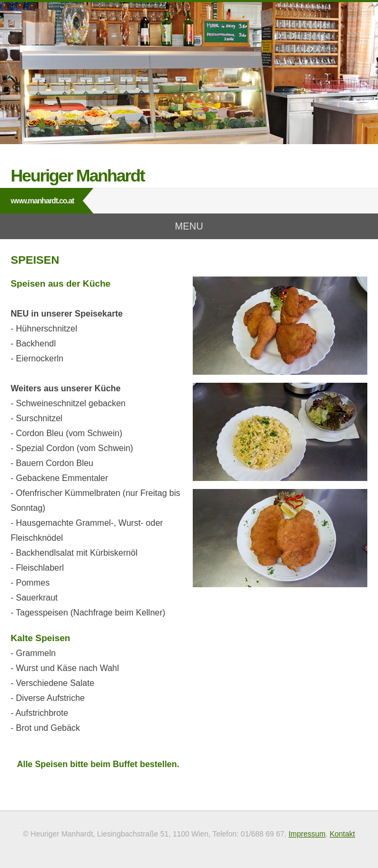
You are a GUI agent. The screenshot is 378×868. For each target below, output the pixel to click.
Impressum (307, 834)
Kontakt (342, 834)
